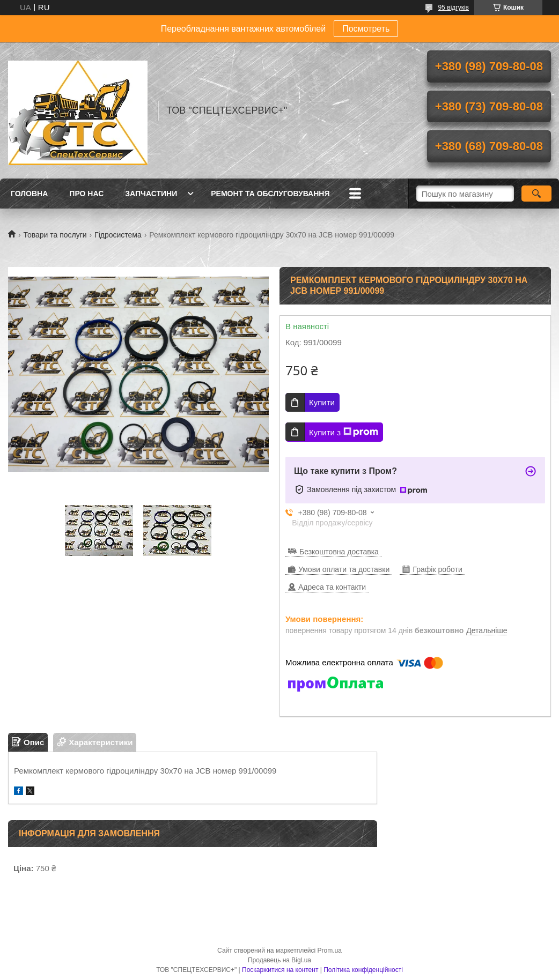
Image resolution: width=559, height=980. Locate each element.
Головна (29, 194)
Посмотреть (366, 29)
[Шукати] (536, 194)
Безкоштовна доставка (339, 552)
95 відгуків (454, 8)
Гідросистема (118, 235)
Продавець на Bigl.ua (279, 960)
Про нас (86, 194)
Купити (322, 402)
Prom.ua (330, 951)
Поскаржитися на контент (280, 970)
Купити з (344, 432)
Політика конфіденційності (363, 970)
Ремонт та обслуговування (270, 194)
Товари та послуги (55, 235)
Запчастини (151, 194)
